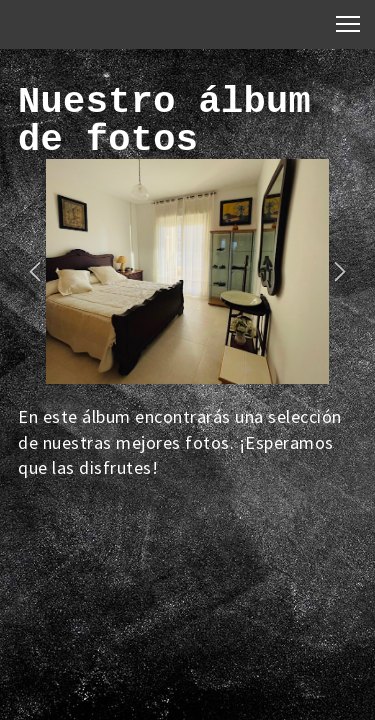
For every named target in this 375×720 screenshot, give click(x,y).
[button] (35, 272)
